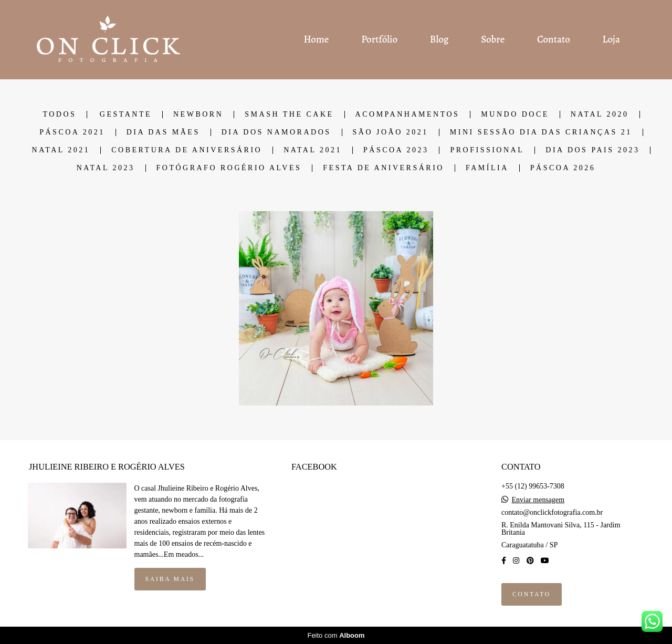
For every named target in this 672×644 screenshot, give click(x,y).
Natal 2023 (106, 168)
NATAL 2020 (600, 115)
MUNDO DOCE (515, 115)
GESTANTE (126, 115)
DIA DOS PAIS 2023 (592, 150)
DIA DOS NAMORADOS (276, 132)
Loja (611, 39)
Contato (554, 39)
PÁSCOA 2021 (72, 132)
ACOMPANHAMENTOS (408, 115)
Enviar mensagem (538, 500)
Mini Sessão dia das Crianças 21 (541, 132)
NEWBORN (198, 115)
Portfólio (379, 39)
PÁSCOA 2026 (563, 168)
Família (487, 168)
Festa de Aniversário (384, 168)
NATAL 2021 (61, 150)
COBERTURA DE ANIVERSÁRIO (187, 150)
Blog (439, 39)
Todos (59, 115)
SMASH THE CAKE (289, 115)
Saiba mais (170, 579)
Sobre (493, 39)
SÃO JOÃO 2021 (391, 132)
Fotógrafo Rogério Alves (229, 168)
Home (316, 39)
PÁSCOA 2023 (396, 150)
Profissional (487, 150)
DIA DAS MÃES (163, 132)
